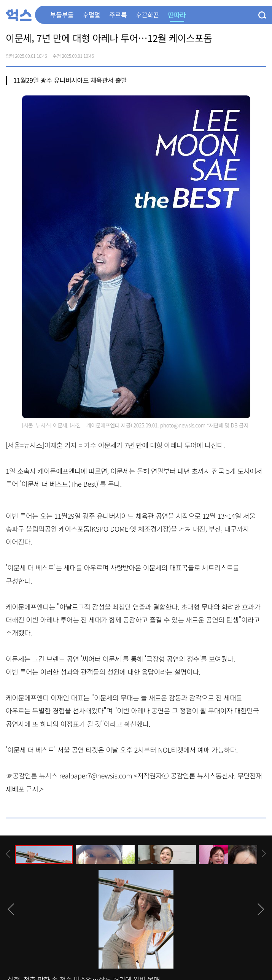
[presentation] (8, 854)
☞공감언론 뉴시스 (32, 775)
